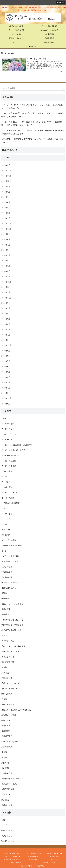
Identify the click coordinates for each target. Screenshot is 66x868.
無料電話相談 (54, 856)
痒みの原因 (6, 720)
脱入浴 (4, 757)
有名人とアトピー (9, 657)
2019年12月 (6, 398)
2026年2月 (6, 165)
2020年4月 (6, 377)
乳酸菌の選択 (7, 572)
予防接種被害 (7, 577)
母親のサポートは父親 (11, 683)
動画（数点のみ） (17, 862)
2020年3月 (6, 382)
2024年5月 (6, 255)
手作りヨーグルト (9, 641)
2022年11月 (6, 298)
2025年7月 (6, 197)
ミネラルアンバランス (11, 561)
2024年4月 (6, 260)
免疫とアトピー (8, 609)
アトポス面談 (7, 487)
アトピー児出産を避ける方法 (13, 450)
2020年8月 (6, 356)
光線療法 (5, 599)
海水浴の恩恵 (7, 694)
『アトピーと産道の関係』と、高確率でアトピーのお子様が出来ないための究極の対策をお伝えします (32, 132)
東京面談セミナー (9, 678)
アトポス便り (7, 482)
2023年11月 (6, 287)
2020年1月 (6, 393)
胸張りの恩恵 (7, 747)
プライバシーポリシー (49, 862)
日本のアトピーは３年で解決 (13, 646)
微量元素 (5, 636)
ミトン (4, 551)
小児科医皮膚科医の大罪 (11, 630)
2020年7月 (6, 361)
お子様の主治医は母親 (11, 503)
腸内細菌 (5, 763)
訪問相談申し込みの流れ (12, 859)
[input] (33, 88)
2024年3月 (6, 266)
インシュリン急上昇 (10, 493)
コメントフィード (9, 836)
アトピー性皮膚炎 (9, 466)
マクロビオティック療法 (11, 546)
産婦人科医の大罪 (9, 704)
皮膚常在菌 (6, 726)
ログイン (5, 825)
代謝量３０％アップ (10, 583)
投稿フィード (7, 830)
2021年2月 (6, 335)
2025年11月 (6, 176)
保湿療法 (5, 593)
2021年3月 (6, 329)
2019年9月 (6, 404)
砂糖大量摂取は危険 (10, 742)
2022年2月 (6, 308)
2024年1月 (6, 276)
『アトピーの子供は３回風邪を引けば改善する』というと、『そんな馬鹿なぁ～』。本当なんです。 (32, 106)
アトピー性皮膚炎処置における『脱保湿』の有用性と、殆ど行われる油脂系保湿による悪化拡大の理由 (32, 115)
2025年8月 (6, 192)
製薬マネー (6, 794)
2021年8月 (6, 313)
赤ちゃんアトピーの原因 (54, 853)
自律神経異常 (7, 773)
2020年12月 (6, 345)
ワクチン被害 (7, 567)
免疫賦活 (5, 614)
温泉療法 (5, 699)
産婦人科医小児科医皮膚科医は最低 (16, 710)
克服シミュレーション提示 (12, 604)
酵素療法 (5, 800)
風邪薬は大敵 (7, 805)
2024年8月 (6, 239)
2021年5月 (6, 319)
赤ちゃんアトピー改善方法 (12, 856)
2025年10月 (6, 181)
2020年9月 (6, 351)
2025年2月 (6, 213)
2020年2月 (6, 388)
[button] (63, 89)
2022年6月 (6, 303)
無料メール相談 (33, 856)
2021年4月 (6, 324)
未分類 (4, 667)
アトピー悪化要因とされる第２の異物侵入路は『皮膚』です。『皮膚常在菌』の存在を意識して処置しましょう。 (32, 123)
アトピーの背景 (8, 429)
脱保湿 (4, 752)
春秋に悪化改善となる (11, 651)
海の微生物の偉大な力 (11, 689)
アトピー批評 (7, 471)
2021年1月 (6, 340)
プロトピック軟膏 (9, 540)
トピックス (6, 519)
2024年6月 (6, 250)
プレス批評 (6, 535)
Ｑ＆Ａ (4, 418)
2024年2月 (6, 271)
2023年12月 (6, 282)
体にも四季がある (9, 588)
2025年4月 (6, 208)
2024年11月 (6, 229)
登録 (3, 820)
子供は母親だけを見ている (12, 620)
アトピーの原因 (8, 424)
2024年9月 (6, 234)
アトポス (5, 477)
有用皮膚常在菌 (8, 662)
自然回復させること (10, 784)
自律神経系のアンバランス (12, 779)
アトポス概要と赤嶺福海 (33, 853)
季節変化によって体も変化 (12, 625)
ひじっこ (5, 524)
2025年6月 (6, 202)
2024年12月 (6, 223)
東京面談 (5, 673)
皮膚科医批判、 (8, 736)
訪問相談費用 (33, 859)
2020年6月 (6, 366)
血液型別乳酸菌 (8, 789)
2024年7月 (6, 245)
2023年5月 (6, 292)
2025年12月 (6, 170)
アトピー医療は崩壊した (11, 455)
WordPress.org (8, 841)
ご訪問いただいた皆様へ (12, 853)
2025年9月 (6, 186)
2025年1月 (6, 218)
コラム (4, 508)
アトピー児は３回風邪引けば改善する (17, 445)
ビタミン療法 (7, 530)
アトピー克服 (7, 440)
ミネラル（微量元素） (11, 556)
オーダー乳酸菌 (8, 498)
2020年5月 (6, 372)
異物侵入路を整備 (9, 715)
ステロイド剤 (7, 514)
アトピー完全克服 (9, 461)
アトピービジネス (9, 434)
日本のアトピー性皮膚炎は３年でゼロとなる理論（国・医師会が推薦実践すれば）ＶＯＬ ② (32, 141)
